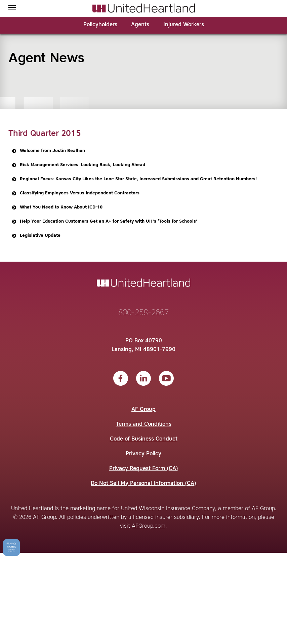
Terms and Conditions (144, 424)
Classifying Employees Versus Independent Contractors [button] (75, 193)
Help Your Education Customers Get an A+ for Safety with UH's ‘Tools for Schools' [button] (104, 222)
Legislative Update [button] (36, 236)
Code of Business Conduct (144, 439)
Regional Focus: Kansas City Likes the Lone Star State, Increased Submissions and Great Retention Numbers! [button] (134, 179)
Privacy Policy (143, 454)
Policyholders (100, 25)
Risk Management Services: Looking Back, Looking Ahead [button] (78, 165)
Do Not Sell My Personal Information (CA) (143, 484)
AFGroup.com (149, 526)
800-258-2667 (143, 313)
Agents (140, 25)
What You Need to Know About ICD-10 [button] (57, 207)
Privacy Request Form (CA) (144, 469)
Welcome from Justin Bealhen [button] (48, 151)
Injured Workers (184, 25)
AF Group (143, 410)
